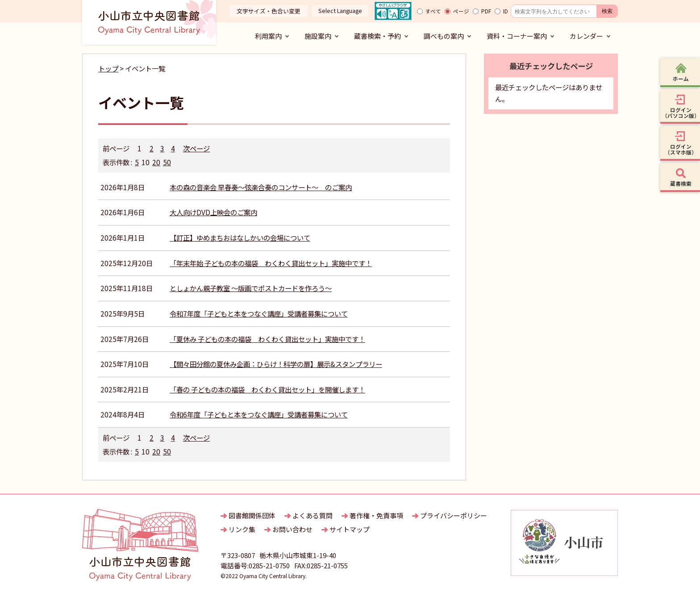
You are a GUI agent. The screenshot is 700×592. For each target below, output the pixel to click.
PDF (486, 11)
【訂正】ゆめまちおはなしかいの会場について (240, 238)
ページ (461, 11)
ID (506, 11)
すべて (433, 11)
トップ (108, 68)
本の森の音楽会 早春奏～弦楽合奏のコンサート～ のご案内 (261, 187)
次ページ (196, 148)
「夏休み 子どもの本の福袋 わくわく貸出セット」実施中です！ (267, 339)
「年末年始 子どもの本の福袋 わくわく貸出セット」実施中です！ (271, 263)
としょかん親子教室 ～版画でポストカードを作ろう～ (251, 288)
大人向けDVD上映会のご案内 (213, 212)
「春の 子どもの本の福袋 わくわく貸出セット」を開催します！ (267, 389)
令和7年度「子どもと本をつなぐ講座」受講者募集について (259, 313)
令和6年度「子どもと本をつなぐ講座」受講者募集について (259, 414)
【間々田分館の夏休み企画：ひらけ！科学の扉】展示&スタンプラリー (276, 364)
